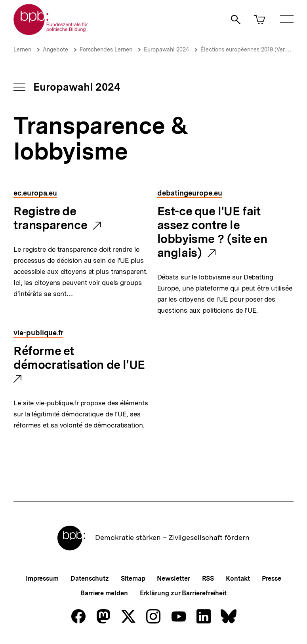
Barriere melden (104, 593)
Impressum (42, 578)
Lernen (22, 49)
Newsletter (173, 578)
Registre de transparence (50, 218)
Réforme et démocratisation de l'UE (79, 358)
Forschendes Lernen (106, 49)
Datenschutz (90, 578)
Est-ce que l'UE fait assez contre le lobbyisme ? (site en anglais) (212, 232)
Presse (272, 578)
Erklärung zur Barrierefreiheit (183, 593)
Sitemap (133, 578)
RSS (208, 578)
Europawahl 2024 (166, 49)
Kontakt (238, 578)
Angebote (55, 49)
